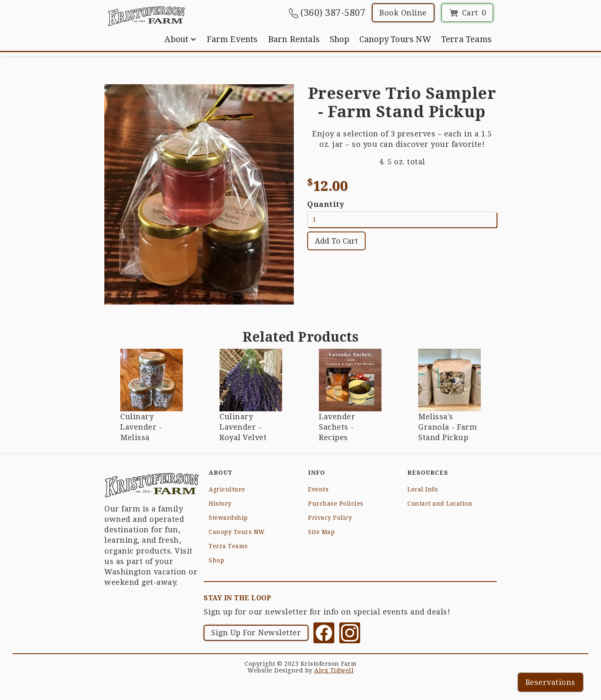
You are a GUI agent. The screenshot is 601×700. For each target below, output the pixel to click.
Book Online (403, 13)
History (220, 504)
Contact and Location (440, 504)
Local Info (423, 489)
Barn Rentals (294, 39)
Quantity (326, 204)
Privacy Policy (330, 518)
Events (318, 489)
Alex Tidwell (334, 670)
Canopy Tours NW (395, 39)
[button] (181, 39)
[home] (146, 16)
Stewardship (228, 518)
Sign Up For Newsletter (256, 633)
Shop (340, 39)
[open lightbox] (199, 194)
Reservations (550, 682)
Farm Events (232, 39)
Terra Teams (466, 39)
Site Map (321, 532)
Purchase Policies (336, 504)
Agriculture (227, 489)
